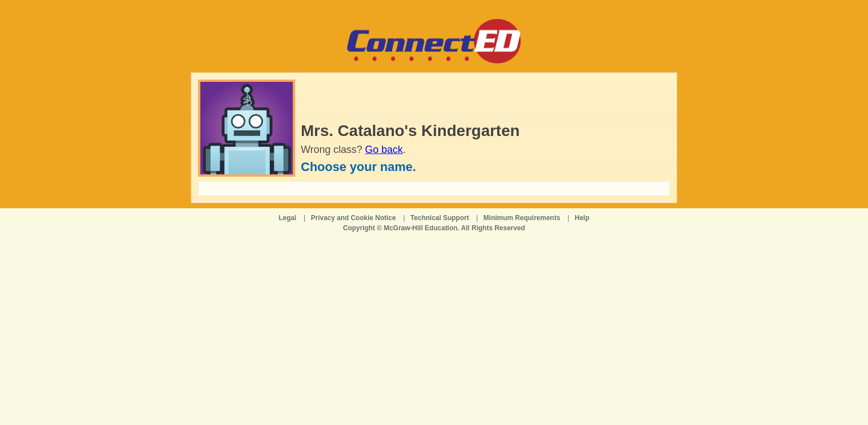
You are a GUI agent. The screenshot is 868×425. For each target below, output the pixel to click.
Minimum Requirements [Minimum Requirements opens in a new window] (522, 218)
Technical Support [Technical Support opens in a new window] (440, 218)
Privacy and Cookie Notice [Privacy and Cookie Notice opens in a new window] (354, 218)
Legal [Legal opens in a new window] (288, 218)
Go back (384, 150)
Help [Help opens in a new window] (582, 218)
